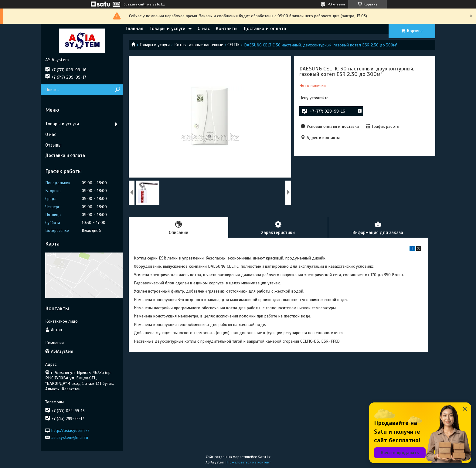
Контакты (227, 29)
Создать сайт (135, 4)
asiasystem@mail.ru (70, 437)
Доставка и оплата (265, 29)
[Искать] (117, 90)
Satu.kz (264, 457)
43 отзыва (337, 4)
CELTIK (233, 45)
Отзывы (53, 145)
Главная (134, 29)
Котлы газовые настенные (199, 45)
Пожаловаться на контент (249, 462)
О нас (204, 29)
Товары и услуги (167, 29)
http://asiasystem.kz (70, 430)
